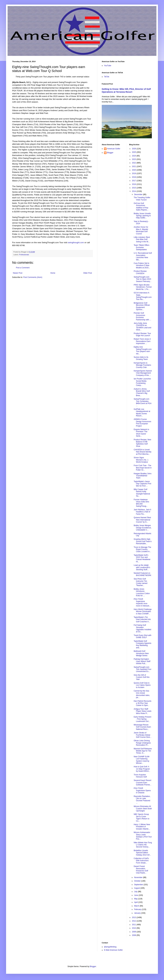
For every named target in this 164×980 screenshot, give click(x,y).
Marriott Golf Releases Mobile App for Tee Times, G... (143, 751)
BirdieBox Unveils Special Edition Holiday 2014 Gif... (142, 853)
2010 (134, 928)
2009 (134, 932)
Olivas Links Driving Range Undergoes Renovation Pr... (142, 743)
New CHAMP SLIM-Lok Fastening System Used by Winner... (142, 760)
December (139, 194)
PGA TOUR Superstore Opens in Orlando (142, 790)
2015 (134, 188)
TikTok (107, 77)
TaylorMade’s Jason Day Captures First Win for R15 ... (142, 484)
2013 (134, 917)
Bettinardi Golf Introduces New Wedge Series (141, 653)
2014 (134, 191)
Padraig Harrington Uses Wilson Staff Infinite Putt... (142, 661)
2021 (134, 166)
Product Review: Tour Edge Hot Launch (142, 334)
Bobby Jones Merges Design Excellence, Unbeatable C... (143, 528)
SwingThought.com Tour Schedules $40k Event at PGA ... (142, 402)
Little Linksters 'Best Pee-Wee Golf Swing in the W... (142, 239)
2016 (134, 184)
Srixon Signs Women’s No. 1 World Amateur (141, 460)
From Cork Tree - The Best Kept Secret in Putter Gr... (143, 468)
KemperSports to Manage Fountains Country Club (142, 365)
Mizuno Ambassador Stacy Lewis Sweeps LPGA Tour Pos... (143, 836)
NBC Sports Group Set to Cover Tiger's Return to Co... (141, 818)
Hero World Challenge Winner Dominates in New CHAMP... (143, 612)
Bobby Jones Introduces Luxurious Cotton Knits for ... (142, 592)
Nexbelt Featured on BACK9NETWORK (142, 574)
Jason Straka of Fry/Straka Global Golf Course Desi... (142, 735)
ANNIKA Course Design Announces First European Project (142, 423)
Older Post (88, 273)
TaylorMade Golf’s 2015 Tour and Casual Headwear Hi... (142, 558)
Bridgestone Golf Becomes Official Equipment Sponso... (142, 306)
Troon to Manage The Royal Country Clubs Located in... (142, 549)
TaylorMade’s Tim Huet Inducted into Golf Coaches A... (142, 619)
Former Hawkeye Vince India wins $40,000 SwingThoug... (141, 503)
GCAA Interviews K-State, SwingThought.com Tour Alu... (143, 296)
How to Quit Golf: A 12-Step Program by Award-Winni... (142, 769)
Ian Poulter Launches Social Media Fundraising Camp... (142, 382)
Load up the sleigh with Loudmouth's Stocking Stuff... (142, 567)
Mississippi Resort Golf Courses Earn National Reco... (142, 727)
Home (53, 273)
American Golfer (114, 149)
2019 (134, 173)
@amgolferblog (110, 947)
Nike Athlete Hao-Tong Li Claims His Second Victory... (143, 845)
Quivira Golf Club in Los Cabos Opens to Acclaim (142, 685)
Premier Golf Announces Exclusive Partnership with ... (142, 316)
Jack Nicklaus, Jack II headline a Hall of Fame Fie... (142, 512)
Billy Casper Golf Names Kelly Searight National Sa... (142, 493)
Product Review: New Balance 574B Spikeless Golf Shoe (142, 443)
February (138, 909)
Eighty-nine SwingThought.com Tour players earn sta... (143, 350)
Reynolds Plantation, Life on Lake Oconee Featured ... (142, 800)
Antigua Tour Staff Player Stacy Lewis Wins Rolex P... (142, 711)
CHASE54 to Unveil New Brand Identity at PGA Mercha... (142, 452)
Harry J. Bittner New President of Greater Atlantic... (142, 827)
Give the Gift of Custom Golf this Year (142, 677)
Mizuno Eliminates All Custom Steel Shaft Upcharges (143, 809)
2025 (134, 152)
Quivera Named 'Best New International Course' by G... (142, 520)
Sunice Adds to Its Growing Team (141, 358)
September (139, 885)
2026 (134, 149)
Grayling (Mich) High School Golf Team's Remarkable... (143, 541)
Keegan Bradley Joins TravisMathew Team (143, 476)
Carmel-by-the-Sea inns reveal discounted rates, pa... (142, 694)
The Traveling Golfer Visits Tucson (142, 199)
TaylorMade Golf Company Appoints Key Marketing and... (142, 644)
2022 (134, 163)
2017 (134, 181)
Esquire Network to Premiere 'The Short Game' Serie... (141, 433)
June (136, 895)
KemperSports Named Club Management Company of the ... (143, 373)
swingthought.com (76, 242)
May (136, 899)
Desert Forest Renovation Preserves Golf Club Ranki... (141, 870)
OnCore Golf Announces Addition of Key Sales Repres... (141, 207)
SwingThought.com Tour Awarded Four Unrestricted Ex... (142, 669)
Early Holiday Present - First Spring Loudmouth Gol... (142, 719)
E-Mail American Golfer (113, 950)
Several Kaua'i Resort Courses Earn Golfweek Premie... (142, 783)
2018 (134, 177)
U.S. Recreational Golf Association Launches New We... (143, 256)
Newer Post (18, 273)
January (138, 913)
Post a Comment (23, 268)
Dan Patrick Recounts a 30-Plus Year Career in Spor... (142, 703)
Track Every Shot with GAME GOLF (142, 636)
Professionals (24, 255)
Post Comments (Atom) (33, 277)
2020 (134, 170)
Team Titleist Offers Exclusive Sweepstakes (141, 247)
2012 (134, 921)
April (136, 902)
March (137, 906)
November (139, 877)
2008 (134, 935)
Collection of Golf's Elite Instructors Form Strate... (141, 861)
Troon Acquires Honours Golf (140, 776)
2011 (134, 925)
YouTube (108, 66)
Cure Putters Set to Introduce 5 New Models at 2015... (142, 265)
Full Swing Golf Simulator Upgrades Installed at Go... (142, 628)
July (136, 892)
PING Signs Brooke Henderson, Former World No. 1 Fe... (143, 287)
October (138, 881)
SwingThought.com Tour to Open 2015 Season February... (142, 279)
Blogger (110, 153)
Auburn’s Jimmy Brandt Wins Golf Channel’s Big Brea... (142, 392)
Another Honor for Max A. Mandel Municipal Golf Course (141, 230)
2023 (134, 159)
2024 (134, 156)
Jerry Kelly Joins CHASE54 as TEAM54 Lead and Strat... (142, 326)
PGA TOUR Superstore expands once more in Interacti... (142, 602)
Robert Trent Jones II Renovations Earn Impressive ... (142, 341)
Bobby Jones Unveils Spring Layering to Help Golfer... (142, 216)
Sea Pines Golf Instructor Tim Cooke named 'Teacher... (140, 582)
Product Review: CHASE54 (140, 272)
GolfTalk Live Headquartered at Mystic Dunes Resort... (142, 412)
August (137, 888)
